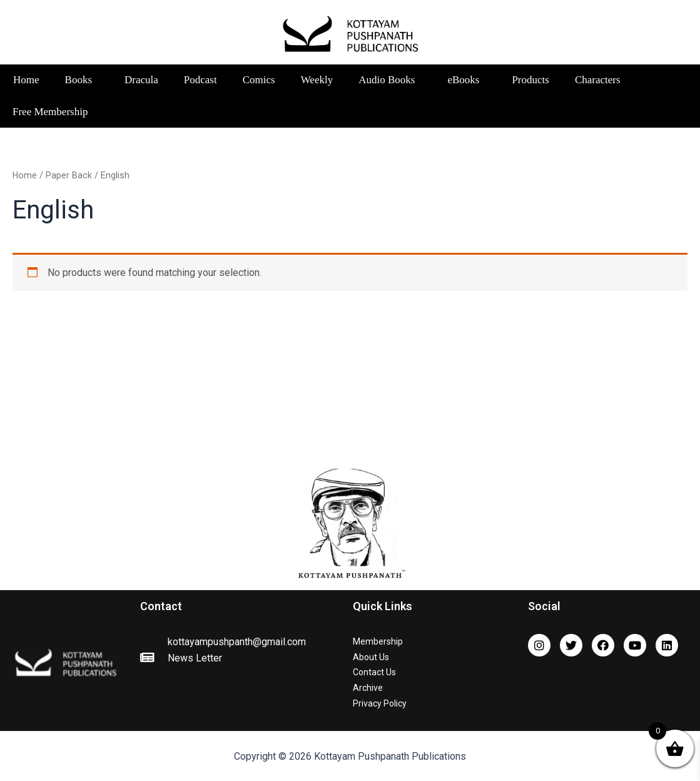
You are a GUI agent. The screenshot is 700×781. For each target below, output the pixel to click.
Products (530, 80)
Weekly (317, 80)
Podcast (200, 80)
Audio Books (390, 80)
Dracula (141, 80)
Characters (601, 80)
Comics (259, 80)
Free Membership (50, 112)
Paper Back (69, 175)
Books (82, 80)
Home (26, 80)
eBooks (467, 80)
